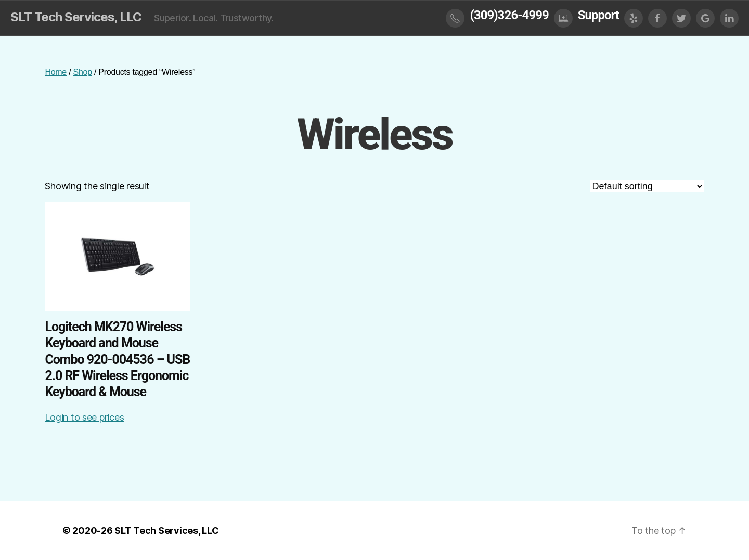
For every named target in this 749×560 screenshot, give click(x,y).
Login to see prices (84, 417)
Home (56, 72)
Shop (83, 72)
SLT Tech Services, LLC (76, 17)
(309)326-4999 (509, 15)
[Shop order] (647, 186)
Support (598, 15)
